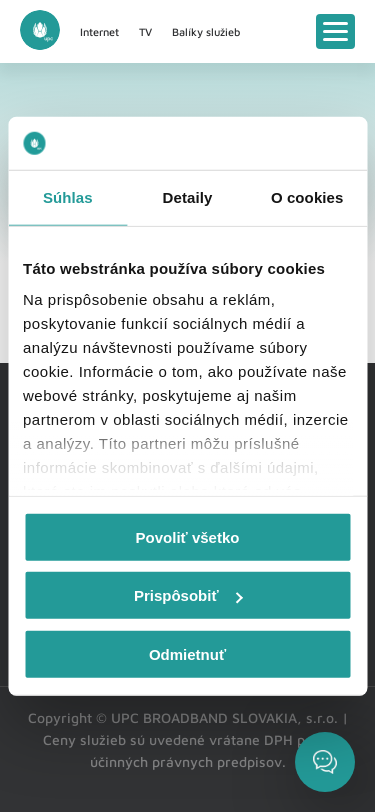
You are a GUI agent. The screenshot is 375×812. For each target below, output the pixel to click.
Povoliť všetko (188, 536)
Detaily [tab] (188, 196)
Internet (99, 31)
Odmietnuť (187, 653)
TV (145, 31)
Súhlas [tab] (68, 196)
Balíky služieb (206, 31)
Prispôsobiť (188, 595)
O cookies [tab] (307, 196)
